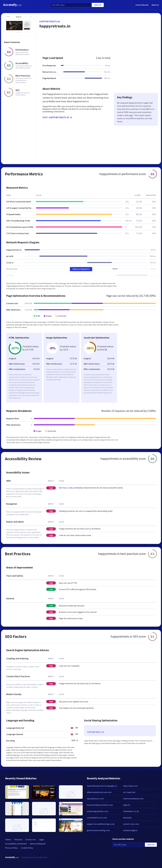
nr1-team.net (129, 792)
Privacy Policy (11, 848)
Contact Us (31, 839)
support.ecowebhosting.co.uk (101, 824)
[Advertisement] (99, 45)
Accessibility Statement (16, 844)
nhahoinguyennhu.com (97, 811)
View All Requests (81, 269)
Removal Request (38, 844)
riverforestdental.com (133, 799)
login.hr (127, 805)
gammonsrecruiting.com (98, 830)
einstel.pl (127, 818)
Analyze (98, 5)
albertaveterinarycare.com (99, 792)
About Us (155, 5)
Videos (8, 839)
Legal (41, 839)
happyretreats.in (50, 21)
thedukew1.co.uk (131, 811)
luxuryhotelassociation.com (100, 805)
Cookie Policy (27, 848)
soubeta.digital (130, 830)
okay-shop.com (130, 786)
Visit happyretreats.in (57, 117)
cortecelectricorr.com (97, 818)
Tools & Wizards (142, 5)
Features (18, 839)
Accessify (12, 5)
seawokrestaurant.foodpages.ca (102, 786)
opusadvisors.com (95, 799)
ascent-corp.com (131, 824)
